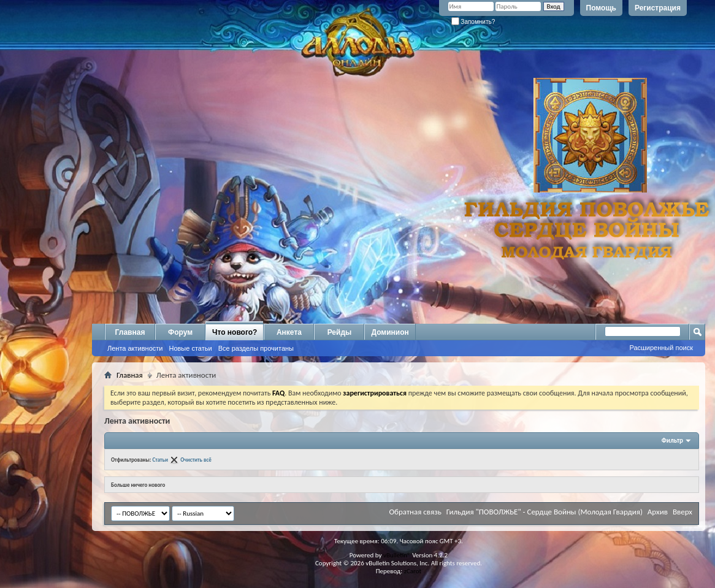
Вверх (682, 512)
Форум (180, 332)
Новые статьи (190, 348)
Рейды (340, 332)
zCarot (413, 571)
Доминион (390, 332)
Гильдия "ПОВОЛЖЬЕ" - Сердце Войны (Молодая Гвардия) (545, 512)
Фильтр (672, 441)
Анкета (289, 332)
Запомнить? (473, 22)
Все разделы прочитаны (256, 348)
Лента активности (135, 348)
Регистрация (658, 8)
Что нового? (235, 332)
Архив (658, 512)
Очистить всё (196, 460)
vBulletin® (397, 555)
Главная (130, 332)
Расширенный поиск (661, 348)
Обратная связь (415, 512)
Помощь (601, 8)
